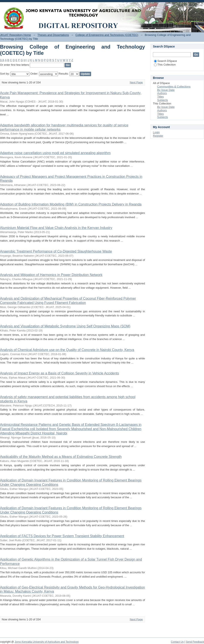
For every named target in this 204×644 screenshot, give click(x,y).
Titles (161, 97)
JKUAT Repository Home (15, 35)
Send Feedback (195, 642)
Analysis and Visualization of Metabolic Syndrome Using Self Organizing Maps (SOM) (65, 326)
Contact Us (177, 642)
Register (158, 136)
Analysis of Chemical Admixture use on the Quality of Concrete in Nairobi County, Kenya (67, 350)
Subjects (163, 100)
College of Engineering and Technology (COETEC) (107, 35)
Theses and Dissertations (53, 35)
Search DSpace (165, 61)
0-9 (2, 60)
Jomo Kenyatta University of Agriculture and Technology (47, 642)
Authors (162, 93)
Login (201, 5)
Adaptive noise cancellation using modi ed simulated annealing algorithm (55, 153)
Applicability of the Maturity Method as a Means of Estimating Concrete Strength (61, 457)
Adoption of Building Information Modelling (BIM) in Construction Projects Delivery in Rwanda (71, 204)
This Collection (165, 65)
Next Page (136, 82)
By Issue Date (166, 90)
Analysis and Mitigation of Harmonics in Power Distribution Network (51, 275)
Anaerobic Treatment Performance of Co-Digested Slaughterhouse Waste (56, 251)
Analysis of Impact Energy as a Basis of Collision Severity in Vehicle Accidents (59, 373)
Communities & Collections (174, 87)
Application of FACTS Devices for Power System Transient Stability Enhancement (62, 536)
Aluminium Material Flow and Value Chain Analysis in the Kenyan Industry (56, 228)
